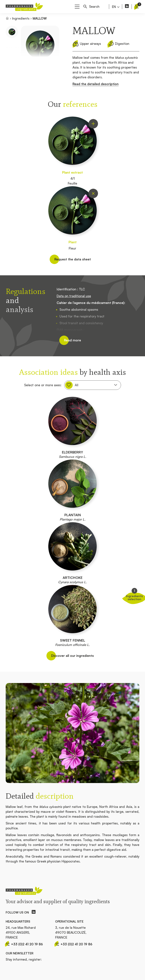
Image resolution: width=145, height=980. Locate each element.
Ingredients (21, 18)
